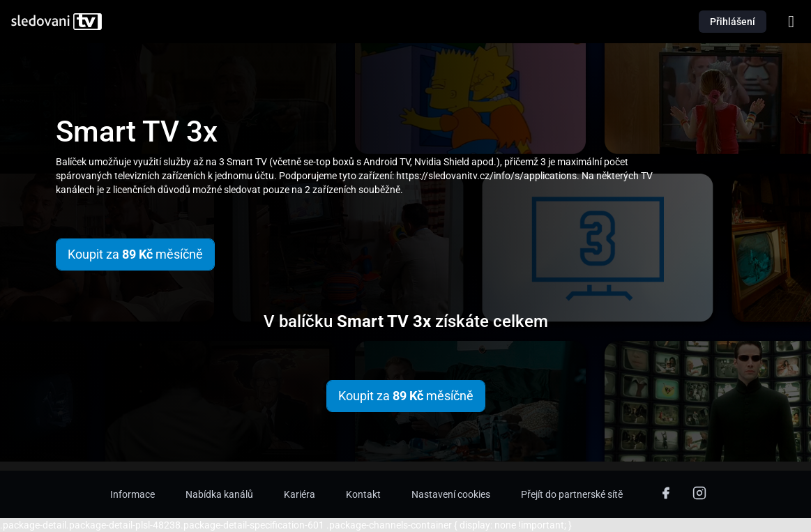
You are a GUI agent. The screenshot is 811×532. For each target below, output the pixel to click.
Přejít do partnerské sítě (572, 494)
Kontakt (363, 494)
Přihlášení (733, 22)
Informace (132, 494)
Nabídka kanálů (219, 494)
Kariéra (300, 494)
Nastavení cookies (451, 494)
